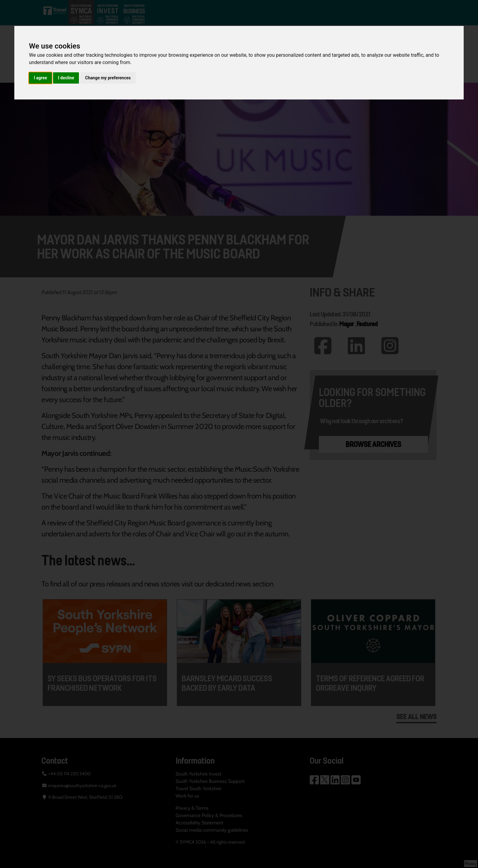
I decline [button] (66, 78)
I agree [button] (40, 78)
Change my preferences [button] (108, 78)
